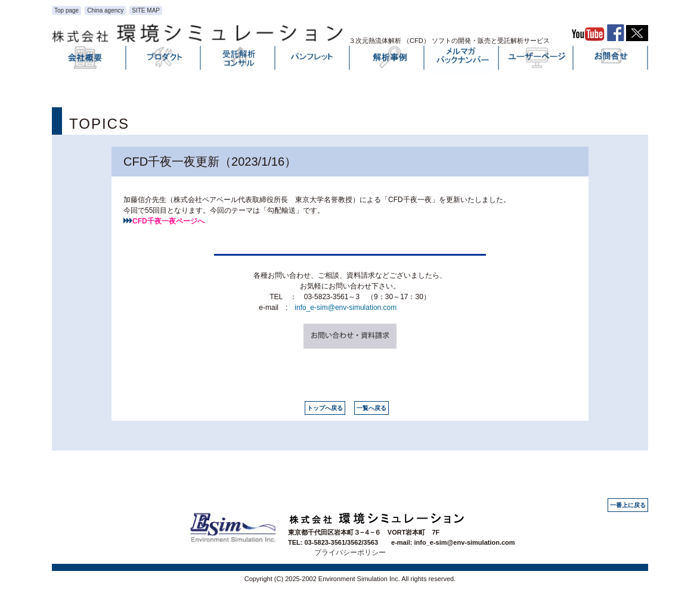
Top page (66, 10)
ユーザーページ (537, 60)
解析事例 (388, 60)
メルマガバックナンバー (462, 60)
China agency (105, 10)
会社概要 (89, 60)
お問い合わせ (611, 60)
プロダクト (164, 60)
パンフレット (313, 60)
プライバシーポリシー (350, 552)
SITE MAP (146, 10)
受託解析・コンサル (239, 60)
